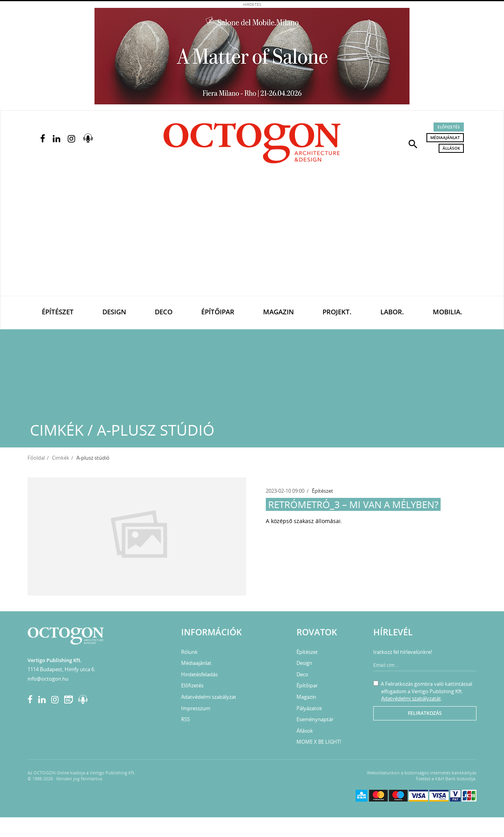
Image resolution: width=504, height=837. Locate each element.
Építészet (58, 312)
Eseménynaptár (315, 719)
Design (114, 312)
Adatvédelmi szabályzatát (411, 698)
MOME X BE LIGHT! (319, 742)
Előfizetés (449, 127)
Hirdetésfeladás (199, 674)
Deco (164, 312)
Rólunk (189, 652)
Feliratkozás (425, 713)
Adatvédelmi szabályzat (209, 697)
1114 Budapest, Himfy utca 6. (61, 669)
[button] (413, 143)
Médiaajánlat (445, 137)
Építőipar (218, 312)
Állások (451, 148)
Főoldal (36, 458)
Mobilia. (447, 312)
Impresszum (196, 708)
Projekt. (337, 312)
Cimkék (61, 458)
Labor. (392, 312)
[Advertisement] (252, 237)
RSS (185, 719)
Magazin (278, 312)
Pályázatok (309, 708)
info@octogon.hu (48, 679)
